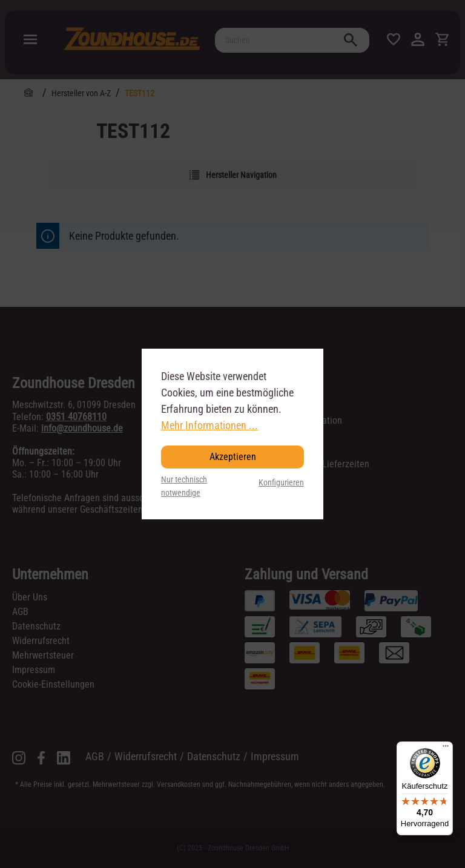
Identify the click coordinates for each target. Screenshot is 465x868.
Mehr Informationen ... (209, 425)
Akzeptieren (233, 457)
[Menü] (446, 749)
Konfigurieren (281, 483)
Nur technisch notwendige (184, 486)
